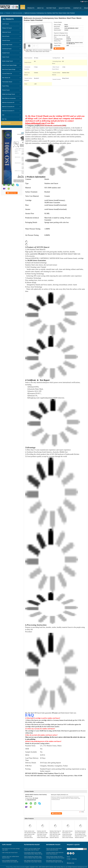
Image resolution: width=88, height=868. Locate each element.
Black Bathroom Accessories (9, 98)
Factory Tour (51, 8)
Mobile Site (71, 863)
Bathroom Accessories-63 (8, 107)
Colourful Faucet (6, 40)
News (68, 857)
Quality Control (65, 8)
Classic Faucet (6, 57)
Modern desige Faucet (7, 61)
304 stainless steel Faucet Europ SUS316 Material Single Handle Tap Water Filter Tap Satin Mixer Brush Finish (55, 863)
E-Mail (69, 859)
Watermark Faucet (7, 32)
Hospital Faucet (6, 53)
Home (23, 8)
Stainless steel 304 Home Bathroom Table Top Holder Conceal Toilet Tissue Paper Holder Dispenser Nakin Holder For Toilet (43, 835)
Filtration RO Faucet (7, 28)
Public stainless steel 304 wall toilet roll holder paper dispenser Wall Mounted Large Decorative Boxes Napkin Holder (30, 835)
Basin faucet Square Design (9, 69)
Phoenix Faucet (6, 90)
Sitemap (74, 859)
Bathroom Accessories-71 (8, 111)
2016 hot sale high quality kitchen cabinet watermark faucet (54, 849)
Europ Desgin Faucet (7, 45)
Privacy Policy (9, 867)
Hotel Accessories (17, 13)
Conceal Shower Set (7, 74)
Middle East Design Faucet (8, 94)
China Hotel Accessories (19, 867)
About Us (40, 8)
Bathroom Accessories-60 (8, 102)
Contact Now (60, 49)
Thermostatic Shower (7, 82)
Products (31, 8)
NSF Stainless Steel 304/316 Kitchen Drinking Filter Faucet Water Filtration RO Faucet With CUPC (33, 862)
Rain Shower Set (6, 78)
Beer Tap (4, 119)
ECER (86, 867)
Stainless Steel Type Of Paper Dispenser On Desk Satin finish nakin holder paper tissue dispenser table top (55, 834)
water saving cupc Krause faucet (10, 853)
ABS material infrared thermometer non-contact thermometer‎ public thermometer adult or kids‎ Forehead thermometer (68, 835)
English (85, 1)
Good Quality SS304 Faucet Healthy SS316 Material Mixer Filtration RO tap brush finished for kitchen (33, 854)
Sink (3, 115)
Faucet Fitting (5, 86)
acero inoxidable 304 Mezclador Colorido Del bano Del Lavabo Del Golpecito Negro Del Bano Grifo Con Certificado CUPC (11, 863)
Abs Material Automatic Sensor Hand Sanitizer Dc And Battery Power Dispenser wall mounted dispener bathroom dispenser (81, 835)
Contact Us (77, 8)
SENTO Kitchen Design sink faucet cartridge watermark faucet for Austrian (55, 857)
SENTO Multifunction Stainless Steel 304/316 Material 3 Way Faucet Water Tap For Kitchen (33, 858)
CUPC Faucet (5, 24)
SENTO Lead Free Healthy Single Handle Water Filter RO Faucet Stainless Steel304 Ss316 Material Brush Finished (32, 851)
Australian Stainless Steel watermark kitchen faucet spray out (55, 853)
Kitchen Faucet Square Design (9, 65)
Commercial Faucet (7, 49)
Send (85, 849)
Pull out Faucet (6, 36)
